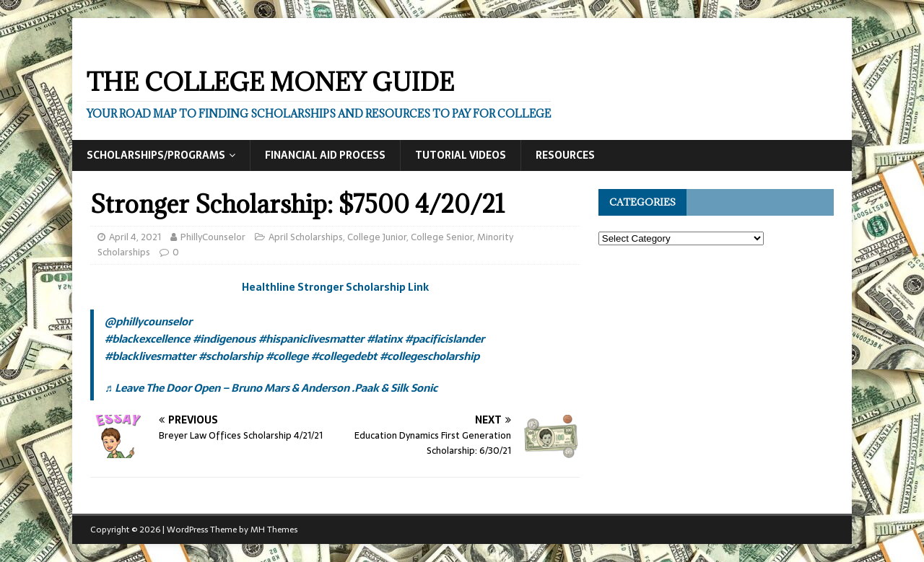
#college (287, 356)
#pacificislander (445, 339)
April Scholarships (306, 237)
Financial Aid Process (325, 155)
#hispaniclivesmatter (311, 339)
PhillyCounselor (213, 237)
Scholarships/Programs (156, 155)
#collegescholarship (430, 356)
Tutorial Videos (461, 155)
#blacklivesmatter (150, 356)
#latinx (384, 339)
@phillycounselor (148, 321)
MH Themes (274, 530)
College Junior (377, 237)
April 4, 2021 (135, 237)
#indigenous (224, 339)
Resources (565, 155)
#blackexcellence (147, 339)
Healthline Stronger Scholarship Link (335, 287)
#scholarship (231, 356)
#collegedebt (344, 356)
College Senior (442, 237)
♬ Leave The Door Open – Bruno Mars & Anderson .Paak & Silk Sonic (271, 388)
